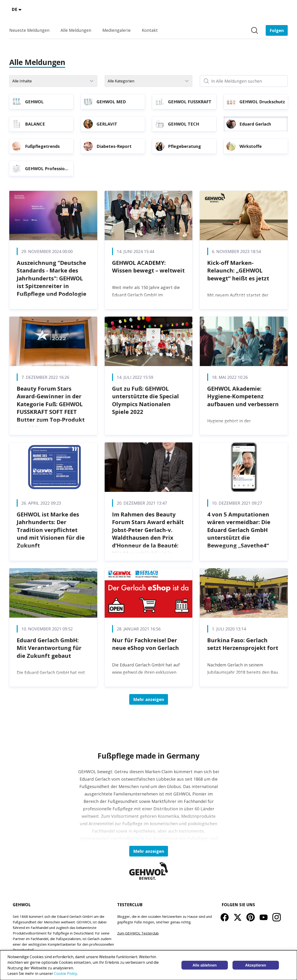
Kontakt (150, 30)
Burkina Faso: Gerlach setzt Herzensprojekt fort (243, 644)
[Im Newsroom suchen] (255, 30)
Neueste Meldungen (29, 30)
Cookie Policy (66, 974)
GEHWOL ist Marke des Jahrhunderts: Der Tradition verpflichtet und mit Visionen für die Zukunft (51, 530)
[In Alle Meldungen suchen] (244, 81)
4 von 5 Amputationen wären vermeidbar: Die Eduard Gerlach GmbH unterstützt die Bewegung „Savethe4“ (239, 530)
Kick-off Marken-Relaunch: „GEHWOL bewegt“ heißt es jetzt (238, 270)
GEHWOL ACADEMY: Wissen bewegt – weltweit (148, 267)
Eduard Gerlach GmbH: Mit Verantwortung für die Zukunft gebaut (49, 648)
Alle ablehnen (205, 965)
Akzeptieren (256, 965)
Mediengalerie (116, 30)
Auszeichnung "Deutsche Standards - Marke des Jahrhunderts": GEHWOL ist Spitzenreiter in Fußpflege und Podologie (52, 278)
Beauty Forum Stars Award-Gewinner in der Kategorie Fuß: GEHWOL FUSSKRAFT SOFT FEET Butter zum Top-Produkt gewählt (51, 408)
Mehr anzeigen (149, 699)
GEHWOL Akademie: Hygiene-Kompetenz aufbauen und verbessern (243, 396)
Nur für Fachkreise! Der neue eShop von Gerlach (145, 644)
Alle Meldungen (76, 30)
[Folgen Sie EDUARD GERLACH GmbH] (277, 30)
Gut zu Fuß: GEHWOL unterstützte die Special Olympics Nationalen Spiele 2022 (145, 400)
